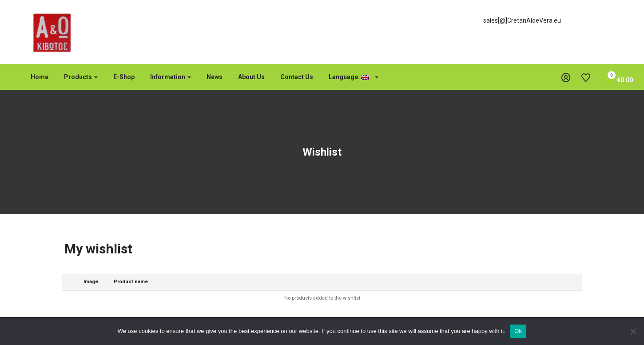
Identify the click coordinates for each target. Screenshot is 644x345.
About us (251, 77)
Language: (354, 77)
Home (40, 77)
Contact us (297, 77)
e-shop (124, 77)
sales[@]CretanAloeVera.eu (522, 20)
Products (81, 77)
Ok (518, 331)
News (215, 77)
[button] (617, 80)
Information (171, 77)
